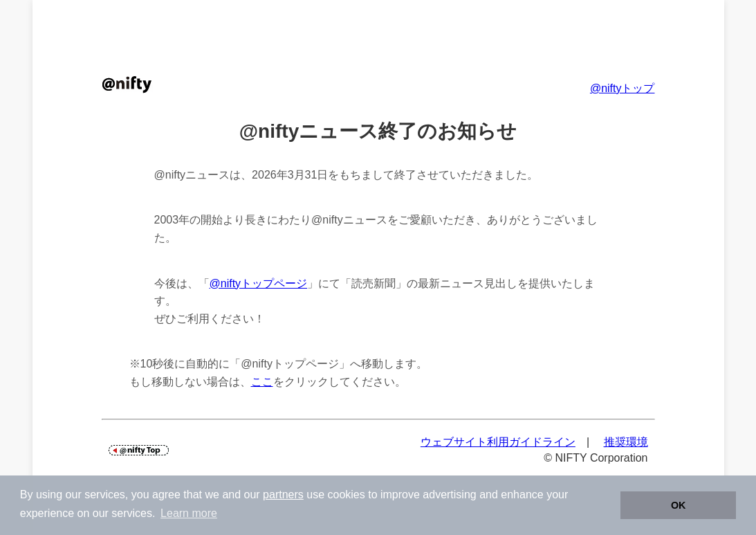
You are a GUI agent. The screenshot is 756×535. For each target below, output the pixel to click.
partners (283, 495)
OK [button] (679, 505)
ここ (262, 382)
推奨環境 (626, 442)
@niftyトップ (623, 88)
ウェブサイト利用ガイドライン (498, 442)
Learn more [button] (189, 513)
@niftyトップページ (259, 283)
